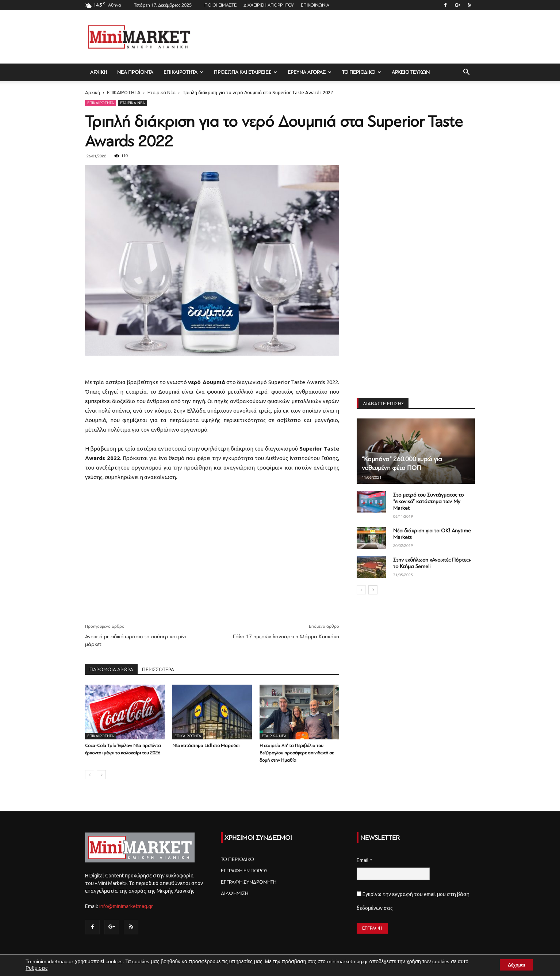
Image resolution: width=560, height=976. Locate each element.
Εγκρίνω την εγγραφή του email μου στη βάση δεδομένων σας (413, 901)
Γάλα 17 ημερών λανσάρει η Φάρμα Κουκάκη (286, 637)
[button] (466, 73)
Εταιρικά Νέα (162, 92)
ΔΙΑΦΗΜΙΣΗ (235, 893)
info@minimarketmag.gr (126, 906)
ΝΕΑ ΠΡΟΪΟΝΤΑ (135, 72)
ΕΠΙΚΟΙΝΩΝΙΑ (315, 5)
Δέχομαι (512, 964)
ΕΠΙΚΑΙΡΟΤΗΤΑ (183, 72)
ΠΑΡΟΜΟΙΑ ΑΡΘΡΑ (111, 669)
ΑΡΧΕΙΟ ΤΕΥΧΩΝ (411, 72)
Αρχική (93, 92)
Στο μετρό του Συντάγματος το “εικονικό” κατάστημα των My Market (428, 502)
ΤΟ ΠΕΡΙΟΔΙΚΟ (362, 72)
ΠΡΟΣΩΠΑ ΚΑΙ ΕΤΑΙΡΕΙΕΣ (246, 72)
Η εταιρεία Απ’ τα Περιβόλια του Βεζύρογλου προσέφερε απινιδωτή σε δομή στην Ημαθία (297, 753)
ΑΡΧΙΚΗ (99, 72)
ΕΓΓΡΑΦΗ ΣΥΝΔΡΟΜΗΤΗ (249, 882)
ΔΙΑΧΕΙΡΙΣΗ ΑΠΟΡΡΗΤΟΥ (269, 5)
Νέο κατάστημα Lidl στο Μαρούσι (206, 746)
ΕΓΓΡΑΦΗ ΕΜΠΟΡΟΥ (244, 871)
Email (365, 860)
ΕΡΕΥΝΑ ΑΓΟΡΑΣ (310, 72)
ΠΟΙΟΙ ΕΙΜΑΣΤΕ (220, 5)
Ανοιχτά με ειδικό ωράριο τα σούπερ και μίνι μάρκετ (135, 640)
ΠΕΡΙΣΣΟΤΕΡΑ (158, 669)
